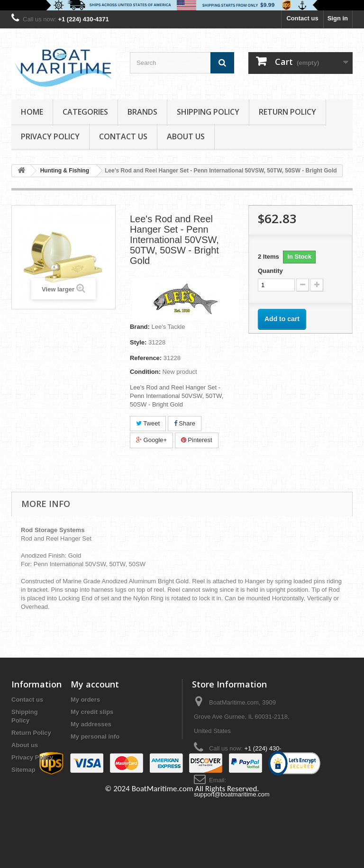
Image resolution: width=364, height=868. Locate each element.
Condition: (145, 372)
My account (95, 684)
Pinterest (197, 440)
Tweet (148, 423)
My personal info (95, 737)
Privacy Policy (50, 136)
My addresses (91, 724)
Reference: (146, 358)
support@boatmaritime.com (232, 794)
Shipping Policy (208, 112)
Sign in (338, 18)
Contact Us (123, 136)
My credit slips (92, 712)
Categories (85, 112)
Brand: (140, 327)
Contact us (302, 18)
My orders (85, 700)
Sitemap (23, 770)
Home (32, 112)
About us (186, 136)
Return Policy (287, 112)
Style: (138, 342)
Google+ (151, 440)
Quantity (270, 271)
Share (185, 423)
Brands (142, 112)
